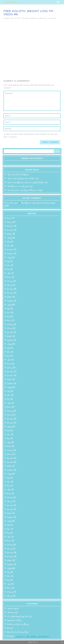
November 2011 (12, 510)
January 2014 (11, 415)
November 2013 (12, 423)
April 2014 (11, 403)
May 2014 (10, 399)
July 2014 (10, 392)
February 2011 (11, 545)
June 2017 (10, 266)
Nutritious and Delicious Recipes (18, 624)
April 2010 (11, 584)
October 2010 (11, 561)
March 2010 (11, 588)
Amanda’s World (13, 609)
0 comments (52, 18)
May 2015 (10, 356)
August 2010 (11, 569)
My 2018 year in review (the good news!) (20, 186)
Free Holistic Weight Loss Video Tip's (34, 18)
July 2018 (10, 242)
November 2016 (12, 293)
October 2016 (11, 297)
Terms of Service (20, 637)
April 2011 (10, 537)
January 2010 (11, 596)
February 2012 (12, 498)
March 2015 (11, 364)
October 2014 (11, 380)
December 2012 (12, 458)
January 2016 (11, 329)
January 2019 (11, 222)
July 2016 (10, 309)
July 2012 (10, 478)
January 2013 (11, 454)
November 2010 (12, 557)
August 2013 (11, 427)
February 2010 (12, 592)
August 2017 (11, 258)
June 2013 (10, 435)
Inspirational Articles (14, 620)
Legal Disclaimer (44, 637)
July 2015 (10, 348)
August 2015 (11, 344)
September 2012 (12, 470)
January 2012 (11, 502)
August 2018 (11, 238)
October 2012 (11, 466)
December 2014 (12, 372)
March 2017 (11, 277)
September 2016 (12, 301)
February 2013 (12, 451)
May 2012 (10, 486)
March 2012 (11, 494)
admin (8, 18)
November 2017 (12, 250)
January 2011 (11, 549)
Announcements (12, 613)
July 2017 (10, 262)
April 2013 (10, 443)
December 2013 (12, 419)
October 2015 (11, 336)
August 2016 (11, 305)
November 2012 (12, 462)
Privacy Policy (32, 637)
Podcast (10, 628)
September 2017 (12, 254)
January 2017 (11, 285)
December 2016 (12, 289)
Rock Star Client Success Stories (18, 632)
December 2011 (12, 506)
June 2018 (10, 246)
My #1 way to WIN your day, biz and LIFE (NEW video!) (28, 183)
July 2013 (10, 431)
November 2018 (12, 230)
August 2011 (11, 521)
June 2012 (10, 482)
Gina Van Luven (13, 203)
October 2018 (11, 234)
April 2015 (10, 360)
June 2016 (10, 313)
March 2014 (11, 407)
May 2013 (10, 439)
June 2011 (10, 529)
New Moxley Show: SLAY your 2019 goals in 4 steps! (25, 190)
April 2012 (10, 490)
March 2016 (11, 321)
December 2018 (12, 226)
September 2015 (12, 340)
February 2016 (12, 325)
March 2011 (11, 541)
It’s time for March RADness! (18, 175)
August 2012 (11, 474)
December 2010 (12, 553)
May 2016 (10, 317)
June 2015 (10, 352)
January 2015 (11, 368)
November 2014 (12, 376)
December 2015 (12, 333)
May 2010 (10, 580)
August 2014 (11, 388)
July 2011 (10, 525)
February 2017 (12, 281)
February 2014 (12, 411)
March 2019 (11, 218)
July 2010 (10, 572)
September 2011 (12, 517)
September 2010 (12, 565)
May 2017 (10, 270)
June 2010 (10, 576)
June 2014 (10, 395)
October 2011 (11, 513)
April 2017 (10, 273)
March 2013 (11, 447)
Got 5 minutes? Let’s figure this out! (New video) (23, 179)
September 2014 (12, 384)
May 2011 (10, 533)
